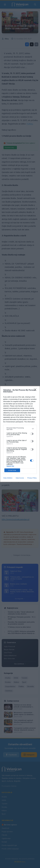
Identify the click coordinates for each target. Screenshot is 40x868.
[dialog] (20, 434)
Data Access (20, 478)
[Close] (36, 390)
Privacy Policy (32, 478)
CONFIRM (12, 470)
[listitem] (20, 429)
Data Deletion (8, 478)
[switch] (32, 434)
